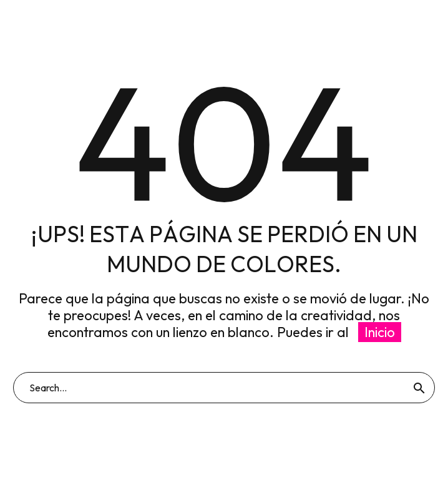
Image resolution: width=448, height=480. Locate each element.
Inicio (380, 332)
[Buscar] (224, 388)
